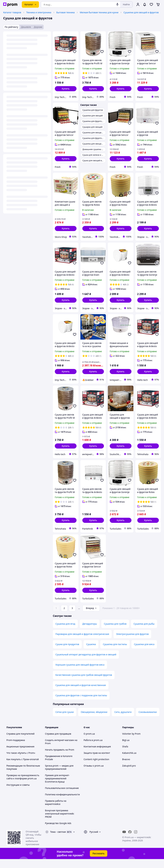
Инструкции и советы (18, 794)
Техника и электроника (39, 12)
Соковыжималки (148, 721)
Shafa (125, 755)
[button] (66, 89)
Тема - (58, 841)
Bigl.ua (126, 749)
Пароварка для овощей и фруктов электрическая (82, 643)
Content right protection (96, 768)
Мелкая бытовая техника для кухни (99, 12)
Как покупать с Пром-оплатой (23, 768)
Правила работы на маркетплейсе (56, 811)
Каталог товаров (12, 12)
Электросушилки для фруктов (132, 643)
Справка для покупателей (20, 743)
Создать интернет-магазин (59, 749)
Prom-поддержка (16, 749)
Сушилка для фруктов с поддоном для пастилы (81, 704)
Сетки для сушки (65, 721)
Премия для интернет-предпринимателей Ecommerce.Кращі (57, 787)
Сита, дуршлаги (123, 721)
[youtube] (124, 841)
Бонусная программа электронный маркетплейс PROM (60, 823)
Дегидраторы (90, 633)
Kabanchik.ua (129, 762)
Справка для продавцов (58, 743)
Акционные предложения (20, 755)
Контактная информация (97, 755)
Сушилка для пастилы (115, 653)
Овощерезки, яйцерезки (94, 721)
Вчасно (126, 768)
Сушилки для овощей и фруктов (141, 12)
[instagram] (136, 841)
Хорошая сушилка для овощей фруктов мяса (80, 674)
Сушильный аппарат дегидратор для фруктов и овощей (86, 663)
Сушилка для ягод (65, 633)
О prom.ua (89, 743)
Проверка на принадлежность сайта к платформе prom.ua (23, 786)
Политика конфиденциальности (62, 803)
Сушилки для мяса (144, 653)
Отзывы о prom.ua (94, 775)
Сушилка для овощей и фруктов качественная (81, 694)
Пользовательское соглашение (62, 797)
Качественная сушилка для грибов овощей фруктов (84, 684)
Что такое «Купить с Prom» (21, 762)
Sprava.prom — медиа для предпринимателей (59, 776)
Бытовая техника (66, 12)
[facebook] (130, 841)
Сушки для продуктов (67, 653)
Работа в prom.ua (93, 749)
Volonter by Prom (131, 743)
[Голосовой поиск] (117, 4)
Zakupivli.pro (129, 775)
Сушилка (91, 653)
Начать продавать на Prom (60, 759)
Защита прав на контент (97, 762)
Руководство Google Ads (58, 832)
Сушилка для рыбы (144, 633)
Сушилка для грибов (115, 633)
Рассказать (99, 862)
